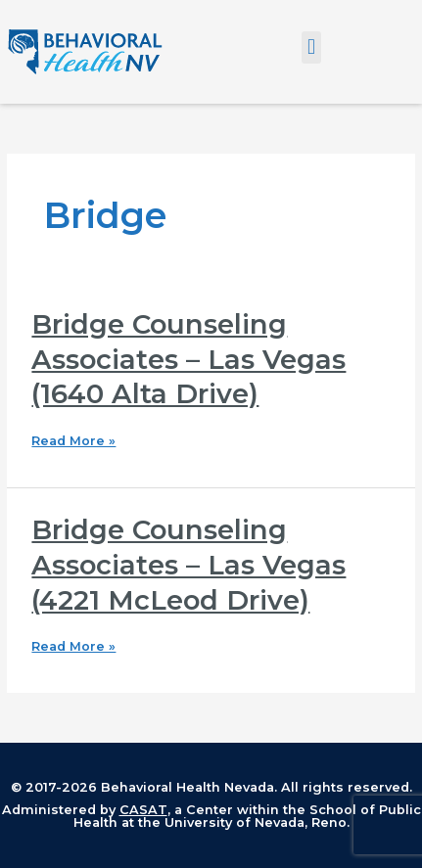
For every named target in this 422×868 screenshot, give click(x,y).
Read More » (73, 441)
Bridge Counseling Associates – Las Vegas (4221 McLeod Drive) (188, 565)
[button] (311, 47)
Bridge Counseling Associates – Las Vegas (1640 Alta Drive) (188, 359)
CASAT (143, 810)
